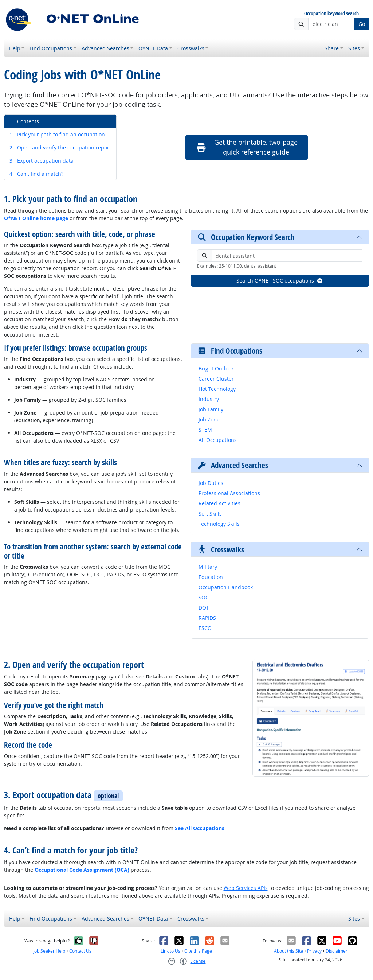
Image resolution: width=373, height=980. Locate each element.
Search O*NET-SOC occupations (280, 281)
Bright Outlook (216, 368)
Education (211, 577)
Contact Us (80, 951)
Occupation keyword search (331, 14)
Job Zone (209, 419)
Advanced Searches (105, 48)
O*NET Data (153, 48)
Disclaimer (337, 951)
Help (15, 48)
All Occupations (218, 440)
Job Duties (211, 483)
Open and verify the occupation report (60, 147)
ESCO (205, 628)
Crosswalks (191, 48)
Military (208, 567)
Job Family (211, 409)
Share (332, 48)
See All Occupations (200, 828)
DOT (204, 608)
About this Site (288, 951)
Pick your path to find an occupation (57, 134)
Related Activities (219, 503)
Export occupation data (42, 161)
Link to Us (170, 951)
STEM (205, 430)
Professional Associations (229, 493)
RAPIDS (207, 618)
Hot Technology (217, 389)
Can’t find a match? (36, 174)
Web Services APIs (246, 888)
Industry (209, 399)
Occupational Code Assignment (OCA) (82, 870)
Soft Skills (210, 514)
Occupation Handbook (226, 587)
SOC (204, 597)
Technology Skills (219, 524)
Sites (354, 48)
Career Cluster (216, 379)
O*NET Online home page (36, 218)
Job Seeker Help (49, 951)
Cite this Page (198, 951)
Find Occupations (51, 48)
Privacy (314, 951)
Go (362, 24)
